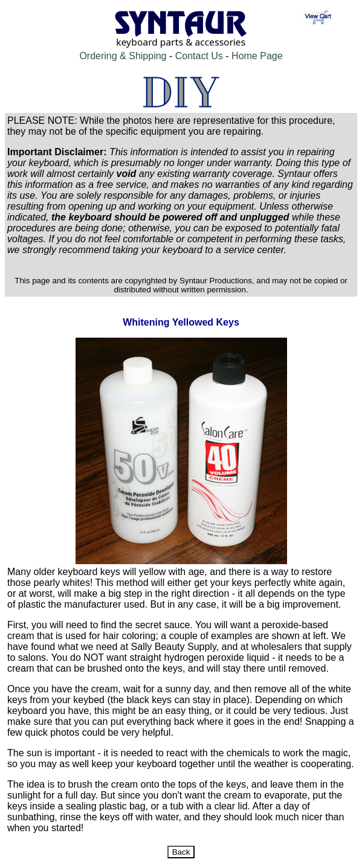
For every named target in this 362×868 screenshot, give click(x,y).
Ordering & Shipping (123, 56)
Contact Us (199, 56)
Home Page (257, 56)
